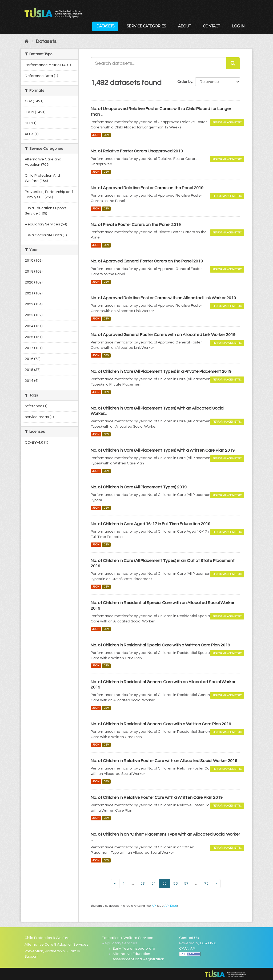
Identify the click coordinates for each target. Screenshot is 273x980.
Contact (211, 26)
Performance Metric (227, 122)
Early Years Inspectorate (134, 949)
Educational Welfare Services (127, 938)
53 (143, 884)
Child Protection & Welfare (47, 938)
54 (154, 884)
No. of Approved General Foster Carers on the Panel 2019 (147, 261)
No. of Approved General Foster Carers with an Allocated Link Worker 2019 (163, 335)
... (133, 884)
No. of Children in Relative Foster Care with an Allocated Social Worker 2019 (164, 761)
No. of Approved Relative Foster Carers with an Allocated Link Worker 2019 (163, 298)
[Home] (27, 41)
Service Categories (146, 26)
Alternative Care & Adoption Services (56, 945)
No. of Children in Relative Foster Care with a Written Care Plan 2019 (157, 797)
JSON (96, 135)
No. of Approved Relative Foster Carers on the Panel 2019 (147, 188)
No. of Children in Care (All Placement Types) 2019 (139, 487)
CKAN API (187, 949)
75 (206, 884)
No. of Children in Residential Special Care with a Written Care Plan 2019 (160, 645)
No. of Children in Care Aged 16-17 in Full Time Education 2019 (150, 524)
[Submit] (233, 63)
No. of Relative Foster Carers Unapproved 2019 (137, 151)
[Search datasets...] (159, 63)
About (184, 26)
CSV (106, 135)
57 (186, 884)
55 (164, 884)
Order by (185, 82)
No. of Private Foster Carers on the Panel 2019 (136, 225)
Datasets (105, 26)
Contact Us (189, 938)
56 (175, 884)
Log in (238, 26)
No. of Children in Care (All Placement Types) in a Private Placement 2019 (161, 371)
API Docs (171, 906)
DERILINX (208, 943)
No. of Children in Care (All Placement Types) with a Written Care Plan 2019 (163, 450)
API (154, 906)
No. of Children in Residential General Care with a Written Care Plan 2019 (161, 724)
